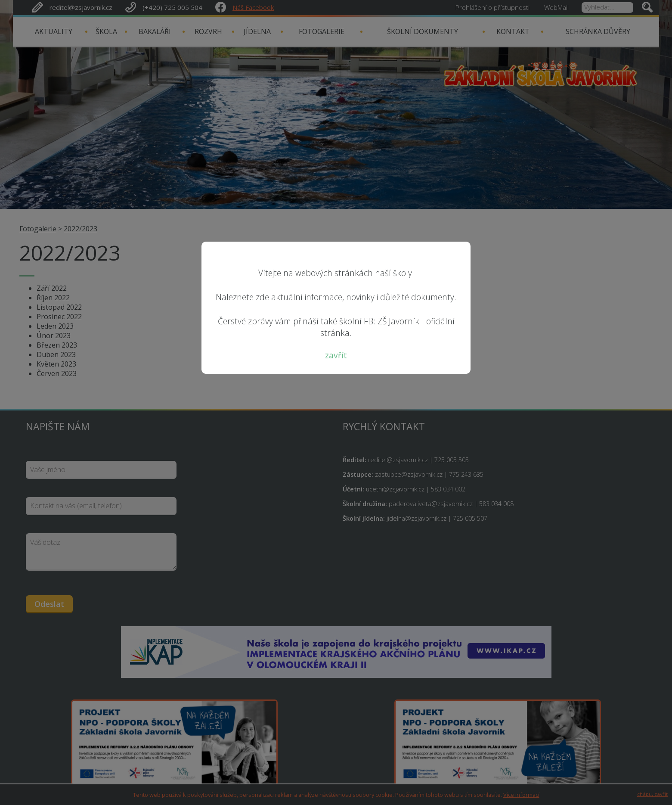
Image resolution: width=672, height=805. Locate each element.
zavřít (336, 355)
